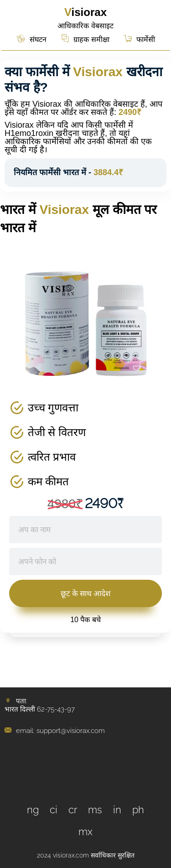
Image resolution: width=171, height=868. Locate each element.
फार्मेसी (146, 39)
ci (54, 810)
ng (33, 810)
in (117, 810)
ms (95, 810)
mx (85, 832)
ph (138, 810)
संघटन (38, 39)
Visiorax (85, 12)
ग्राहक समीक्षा (91, 39)
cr (73, 810)
